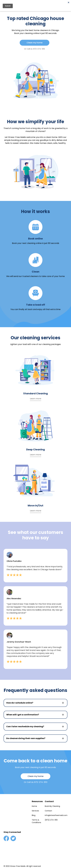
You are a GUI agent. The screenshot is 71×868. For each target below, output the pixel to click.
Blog (34, 815)
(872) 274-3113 (51, 820)
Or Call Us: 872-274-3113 (34, 49)
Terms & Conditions (36, 821)
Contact (48, 811)
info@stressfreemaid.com (56, 815)
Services (35, 811)
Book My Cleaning (52, 806)
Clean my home (35, 43)
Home (34, 806)
